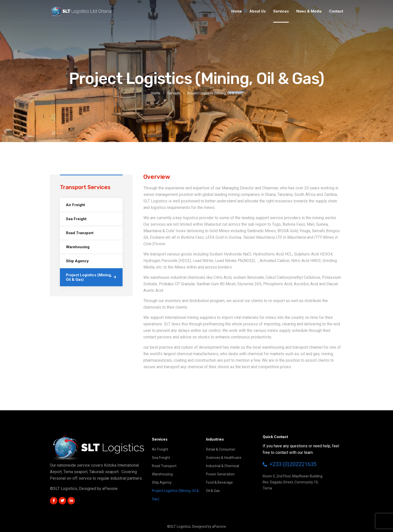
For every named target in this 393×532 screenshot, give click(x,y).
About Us (258, 11)
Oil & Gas (213, 491)
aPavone (110, 489)
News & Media (309, 11)
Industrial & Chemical (223, 466)
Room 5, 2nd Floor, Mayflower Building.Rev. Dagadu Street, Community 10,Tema (293, 482)
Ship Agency (77, 261)
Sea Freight (76, 219)
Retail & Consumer (221, 449)
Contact (336, 11)
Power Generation (220, 474)
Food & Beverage (219, 482)
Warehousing (78, 247)
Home (237, 11)
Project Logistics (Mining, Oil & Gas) (89, 277)
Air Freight (75, 205)
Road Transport (80, 233)
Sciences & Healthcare (224, 458)
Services (281, 11)
